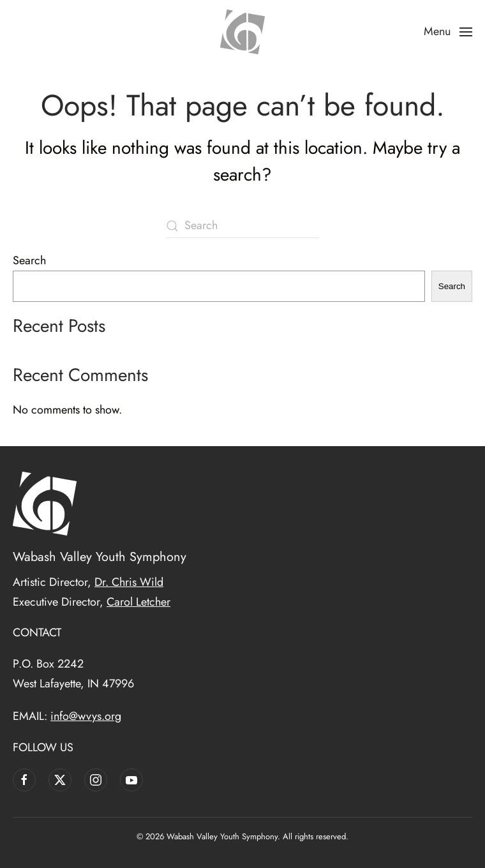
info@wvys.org (86, 716)
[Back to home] (243, 32)
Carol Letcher (138, 602)
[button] (448, 32)
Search (29, 260)
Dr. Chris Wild (129, 582)
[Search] (243, 226)
